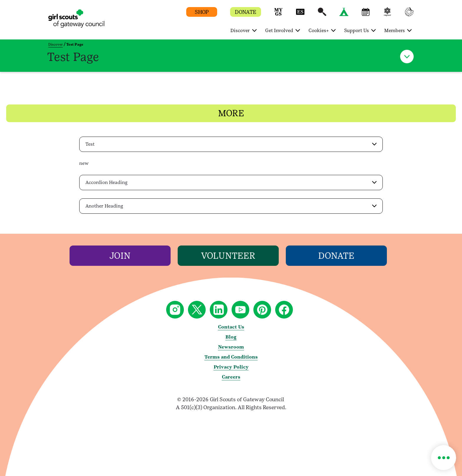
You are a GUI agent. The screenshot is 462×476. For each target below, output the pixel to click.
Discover (56, 44)
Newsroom (231, 347)
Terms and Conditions (231, 357)
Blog (231, 337)
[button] (278, 15)
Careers (231, 377)
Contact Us (231, 327)
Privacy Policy (231, 367)
